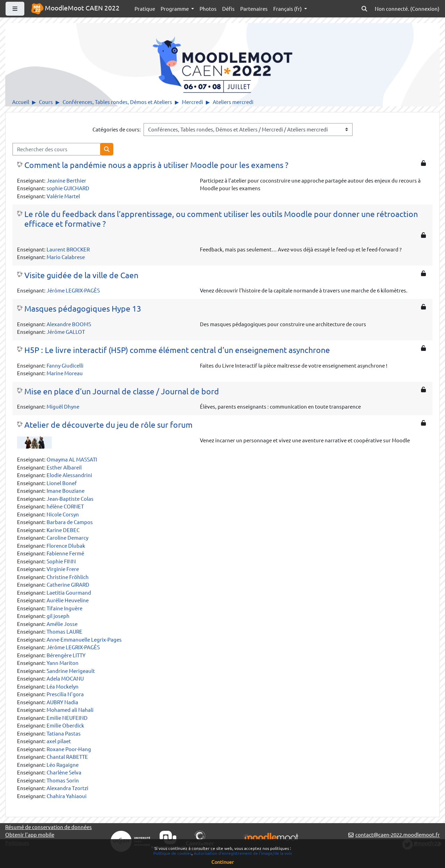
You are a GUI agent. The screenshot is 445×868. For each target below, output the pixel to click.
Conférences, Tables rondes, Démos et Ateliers (117, 102)
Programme (175, 9)
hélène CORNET (65, 506)
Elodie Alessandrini (69, 475)
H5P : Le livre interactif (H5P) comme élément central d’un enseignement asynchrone (177, 350)
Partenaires (254, 9)
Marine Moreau (65, 373)
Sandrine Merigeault (71, 671)
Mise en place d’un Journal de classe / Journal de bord (122, 391)
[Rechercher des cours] (56, 149)
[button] (364, 9)
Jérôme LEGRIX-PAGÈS (73, 290)
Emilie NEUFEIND (67, 718)
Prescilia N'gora (65, 694)
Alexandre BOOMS (69, 324)
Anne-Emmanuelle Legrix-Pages (84, 639)
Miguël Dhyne (63, 406)
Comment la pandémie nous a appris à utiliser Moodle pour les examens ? (156, 165)
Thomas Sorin (63, 780)
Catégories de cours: (117, 129)
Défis (228, 9)
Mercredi (192, 102)
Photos (208, 9)
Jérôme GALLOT (66, 332)
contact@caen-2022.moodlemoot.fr (398, 834)
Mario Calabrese (66, 257)
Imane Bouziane (66, 491)
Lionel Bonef (62, 483)
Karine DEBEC (63, 530)
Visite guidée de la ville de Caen (81, 275)
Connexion (425, 9)
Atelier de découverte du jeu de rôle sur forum (108, 425)
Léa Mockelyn (63, 686)
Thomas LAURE (64, 631)
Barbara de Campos (70, 522)
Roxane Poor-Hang (69, 749)
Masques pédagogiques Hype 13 (83, 308)
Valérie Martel (63, 196)
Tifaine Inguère (64, 608)
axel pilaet (59, 741)
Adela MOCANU (65, 678)
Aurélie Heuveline (68, 600)
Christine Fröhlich (68, 577)
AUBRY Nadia (62, 702)
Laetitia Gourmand (69, 592)
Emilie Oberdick (65, 725)
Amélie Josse (62, 624)
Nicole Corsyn (63, 514)
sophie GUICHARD (68, 188)
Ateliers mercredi (233, 102)
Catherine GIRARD (68, 584)
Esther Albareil (64, 467)
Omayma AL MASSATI (72, 459)
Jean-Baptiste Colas (70, 499)
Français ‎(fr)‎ (288, 9)
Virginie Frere (63, 569)
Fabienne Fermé (65, 553)
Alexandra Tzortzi (67, 788)
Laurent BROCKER (68, 249)
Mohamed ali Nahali (70, 710)
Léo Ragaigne (63, 765)
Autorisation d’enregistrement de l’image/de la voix (243, 853)
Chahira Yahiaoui (67, 796)
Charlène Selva (64, 772)
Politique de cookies (172, 853)
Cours (46, 102)
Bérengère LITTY (66, 655)
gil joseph (58, 616)
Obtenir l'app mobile (30, 834)
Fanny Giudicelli (65, 365)
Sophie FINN (61, 561)
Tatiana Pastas (64, 733)
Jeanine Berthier (66, 180)
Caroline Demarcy (67, 537)
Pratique (145, 9)
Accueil (21, 102)
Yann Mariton (63, 663)
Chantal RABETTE (67, 757)
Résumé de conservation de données (48, 827)
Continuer (222, 862)
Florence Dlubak (66, 545)
